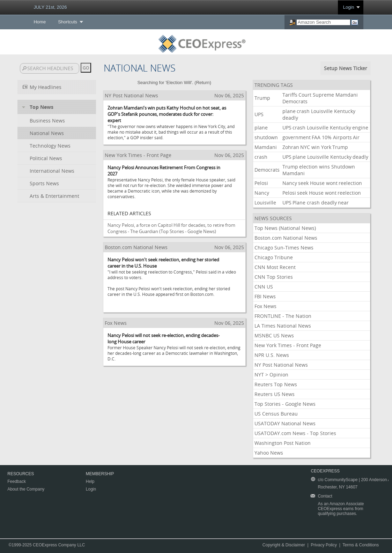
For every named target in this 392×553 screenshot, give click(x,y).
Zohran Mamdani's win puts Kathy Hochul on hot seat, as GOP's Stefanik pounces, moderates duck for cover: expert (167, 114)
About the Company (26, 489)
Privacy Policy (324, 545)
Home (40, 22)
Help (90, 481)
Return (203, 83)
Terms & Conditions (361, 545)
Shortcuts (68, 22)
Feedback (17, 481)
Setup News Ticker (346, 68)
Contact (325, 496)
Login (349, 7)
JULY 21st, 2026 (50, 7)
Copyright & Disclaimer (284, 545)
